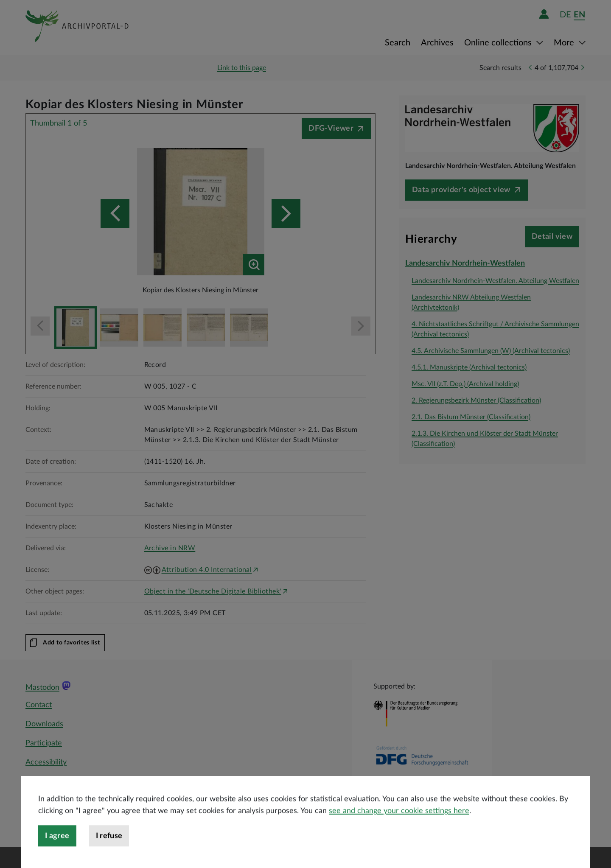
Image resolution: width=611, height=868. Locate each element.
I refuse (109, 855)
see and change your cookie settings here (399, 830)
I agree (57, 855)
